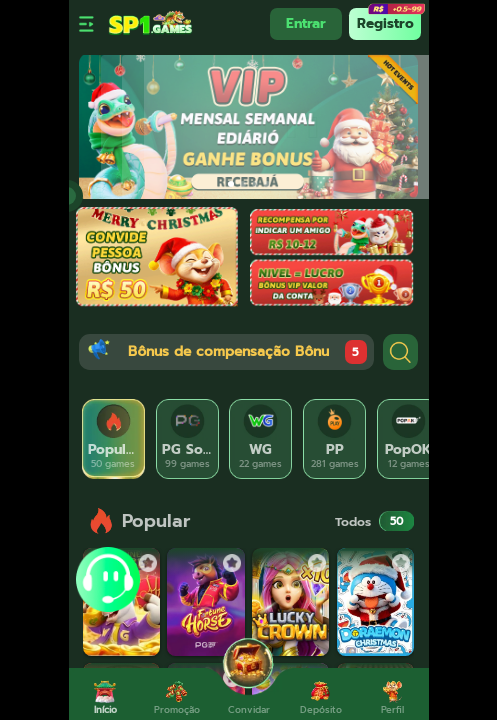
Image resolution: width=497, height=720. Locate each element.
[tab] (114, 439)
